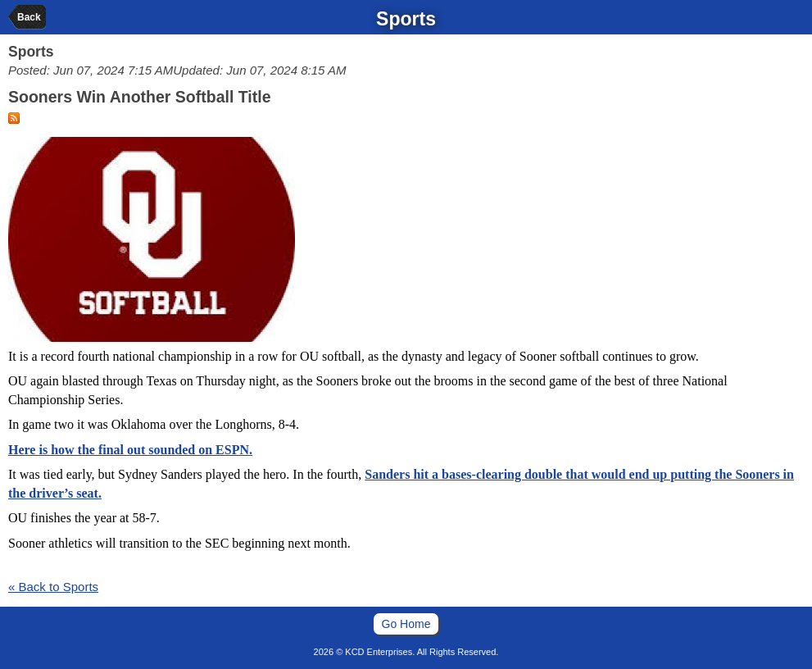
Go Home (406, 624)
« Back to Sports (53, 587)
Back (29, 17)
